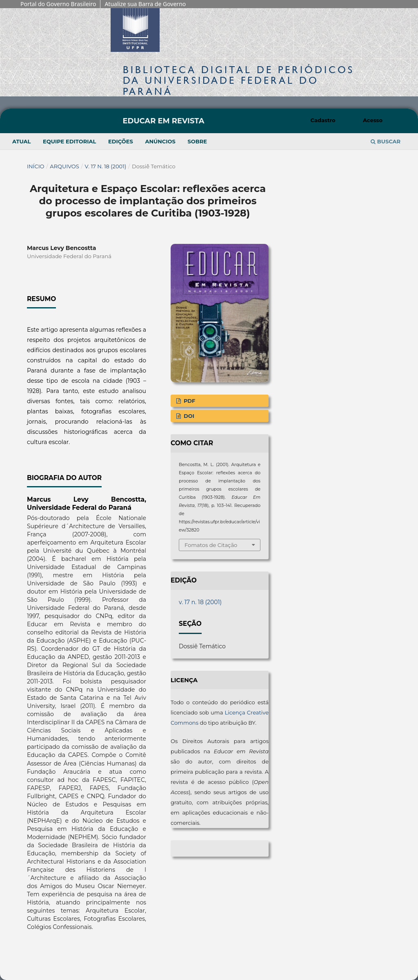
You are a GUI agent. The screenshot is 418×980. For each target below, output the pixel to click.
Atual (21, 141)
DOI (188, 416)
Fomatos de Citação (211, 545)
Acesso (373, 120)
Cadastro (323, 120)
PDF (189, 401)
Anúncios (160, 141)
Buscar (386, 141)
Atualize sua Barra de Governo (145, 4)
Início (36, 166)
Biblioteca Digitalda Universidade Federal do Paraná (239, 80)
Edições (121, 141)
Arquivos (64, 166)
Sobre (197, 141)
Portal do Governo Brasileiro (58, 4)
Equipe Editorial (69, 141)
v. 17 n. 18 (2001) (106, 166)
